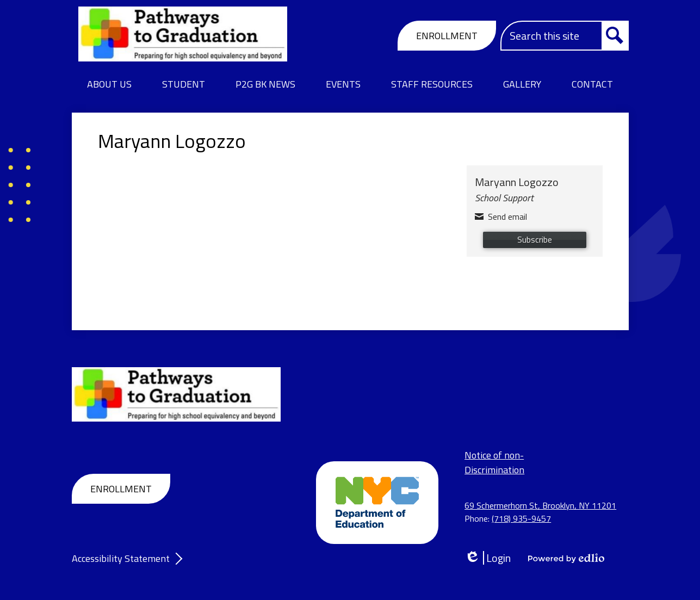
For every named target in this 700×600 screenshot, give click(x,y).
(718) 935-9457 (521, 518)
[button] (109, 84)
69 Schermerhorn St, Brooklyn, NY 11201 (540, 505)
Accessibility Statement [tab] (121, 558)
